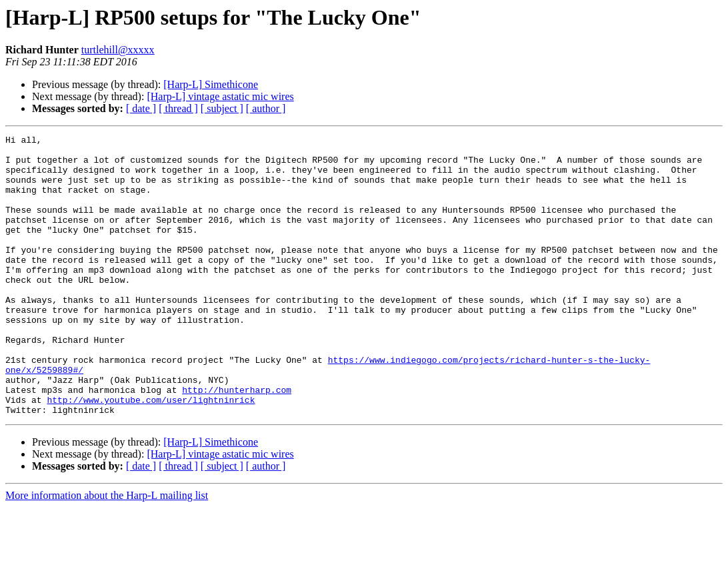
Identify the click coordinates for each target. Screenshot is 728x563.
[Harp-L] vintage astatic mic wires (220, 96)
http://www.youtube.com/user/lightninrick (151, 454)
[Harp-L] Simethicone (211, 84)
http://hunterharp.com (237, 442)
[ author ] (266, 108)
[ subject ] (222, 108)
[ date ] (141, 108)
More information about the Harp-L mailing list (107, 551)
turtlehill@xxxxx (118, 50)
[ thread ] (178, 108)
